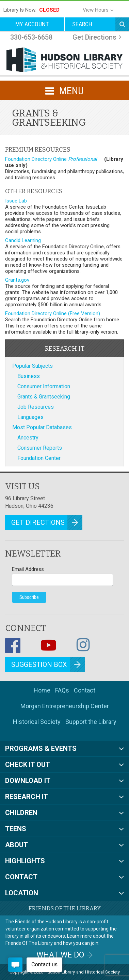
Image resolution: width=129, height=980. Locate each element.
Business (29, 376)
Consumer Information (44, 386)
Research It (27, 797)
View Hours (96, 10)
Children (21, 813)
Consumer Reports (40, 448)
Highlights (25, 861)
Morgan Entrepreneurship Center (65, 706)
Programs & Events (41, 748)
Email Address (28, 569)
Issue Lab (17, 201)
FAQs (62, 690)
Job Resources (36, 407)
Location (22, 893)
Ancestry (28, 438)
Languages (30, 417)
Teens (16, 829)
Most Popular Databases (42, 427)
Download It (28, 781)
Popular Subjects (33, 366)
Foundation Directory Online (52, 159)
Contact (85, 690)
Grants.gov (18, 280)
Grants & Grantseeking (44, 397)
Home (42, 690)
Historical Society (37, 722)
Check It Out (28, 765)
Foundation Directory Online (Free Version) (53, 313)
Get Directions (94, 37)
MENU (64, 91)
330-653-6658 (31, 37)
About (17, 845)
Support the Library (91, 722)
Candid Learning (24, 240)
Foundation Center (39, 458)
